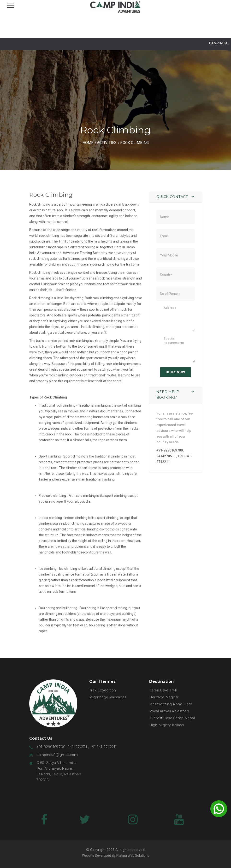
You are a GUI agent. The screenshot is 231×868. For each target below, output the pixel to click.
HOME (88, 143)
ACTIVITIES (107, 143)
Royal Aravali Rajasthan (169, 711)
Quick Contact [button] (172, 197)
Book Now (175, 372)
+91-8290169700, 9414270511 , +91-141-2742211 (174, 456)
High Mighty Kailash (167, 725)
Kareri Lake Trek (163, 690)
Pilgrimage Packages (108, 697)
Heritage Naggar (164, 697)
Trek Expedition (103, 690)
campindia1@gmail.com (57, 755)
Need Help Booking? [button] (168, 395)
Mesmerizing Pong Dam (171, 704)
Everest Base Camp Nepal (172, 718)
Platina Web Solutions (133, 856)
